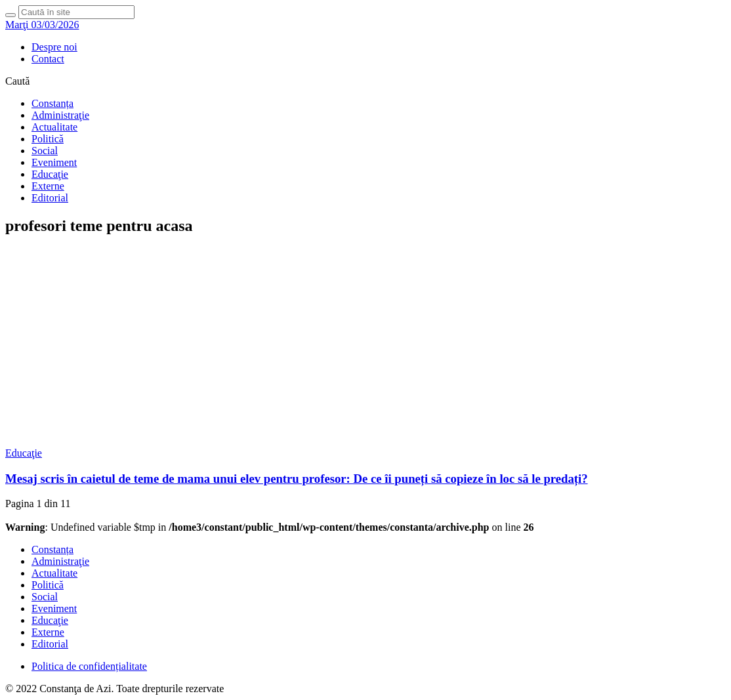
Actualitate (54, 127)
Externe (48, 186)
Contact (48, 59)
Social (45, 151)
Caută (17, 81)
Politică (48, 139)
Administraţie (60, 115)
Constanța (52, 103)
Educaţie (50, 174)
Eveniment (54, 162)
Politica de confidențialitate (89, 666)
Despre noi (54, 47)
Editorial (50, 198)
